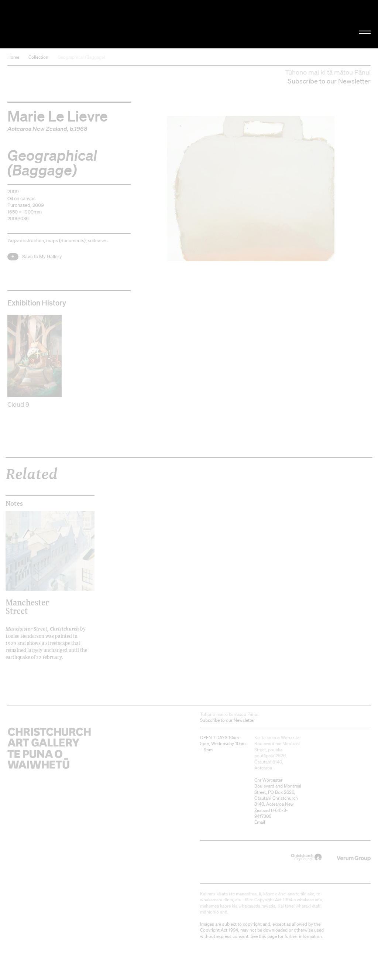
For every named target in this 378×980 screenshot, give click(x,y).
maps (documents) (66, 241)
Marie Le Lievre (58, 116)
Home (13, 57)
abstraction (32, 241)
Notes (14, 503)
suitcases (98, 241)
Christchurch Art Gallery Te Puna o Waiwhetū (64, 24)
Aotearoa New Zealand (37, 129)
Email (260, 822)
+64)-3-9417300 (271, 813)
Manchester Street (27, 606)
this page (268, 936)
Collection (38, 57)
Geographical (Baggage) (81, 57)
